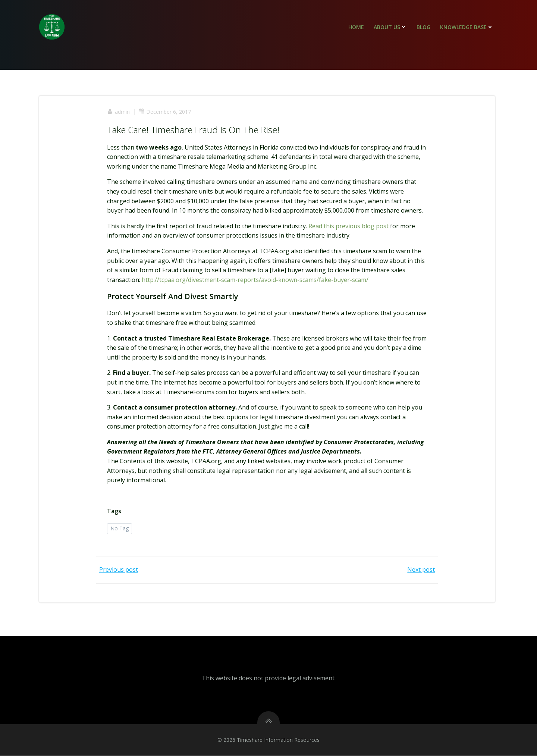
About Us (390, 27)
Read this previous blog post (349, 226)
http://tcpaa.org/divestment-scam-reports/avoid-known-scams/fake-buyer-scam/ (255, 280)
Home (356, 27)
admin (119, 112)
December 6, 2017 (165, 112)
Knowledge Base (467, 27)
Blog (423, 27)
